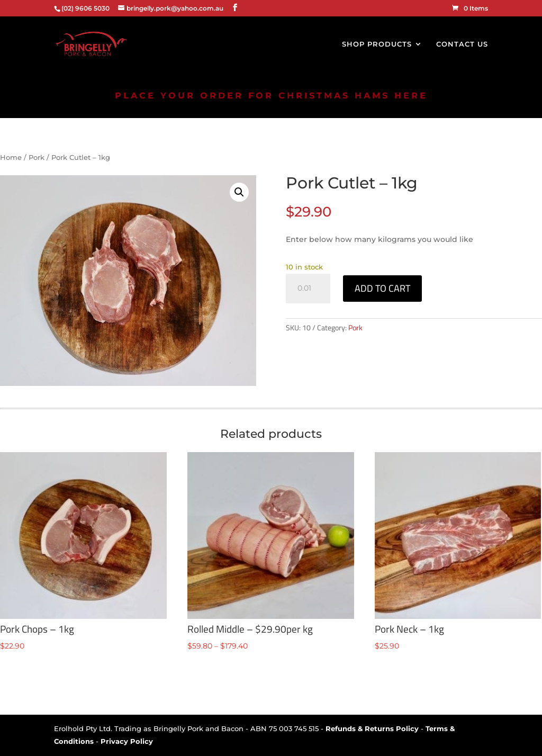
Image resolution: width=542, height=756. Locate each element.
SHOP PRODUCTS (377, 44)
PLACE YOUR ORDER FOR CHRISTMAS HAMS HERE (271, 96)
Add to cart (382, 288)
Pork (37, 157)
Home (11, 157)
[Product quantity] (308, 289)
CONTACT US (462, 44)
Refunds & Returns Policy (372, 728)
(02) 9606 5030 (85, 8)
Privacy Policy (127, 741)
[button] (239, 192)
